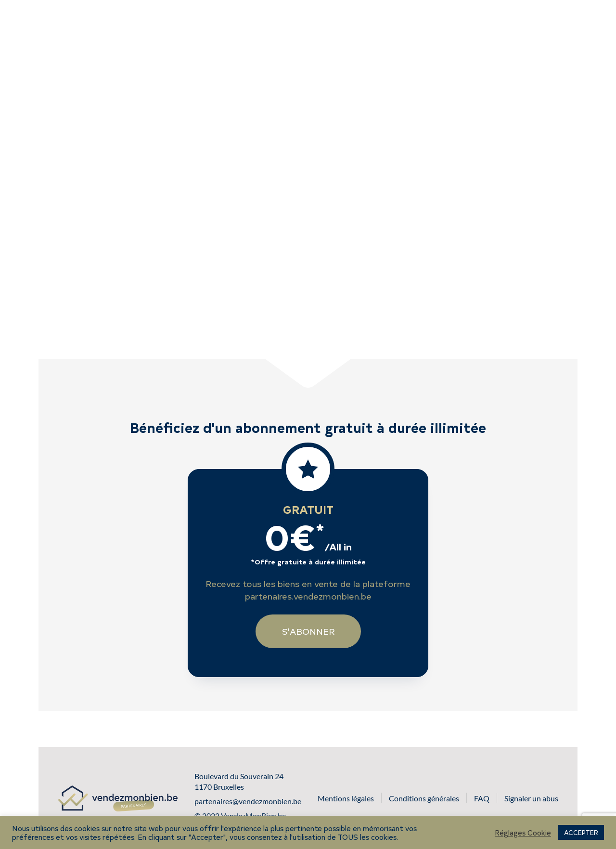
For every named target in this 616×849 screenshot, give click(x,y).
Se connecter (542, 23)
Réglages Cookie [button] (523, 833)
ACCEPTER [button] (581, 832)
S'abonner (424, 23)
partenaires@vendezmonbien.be (248, 801)
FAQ (482, 798)
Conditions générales (424, 798)
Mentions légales (346, 798)
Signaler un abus (531, 798)
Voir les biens (331, 23)
